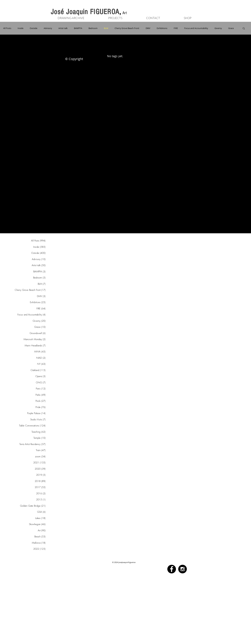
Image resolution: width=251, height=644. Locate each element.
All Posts (7, 28)
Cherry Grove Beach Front (127, 28)
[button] (115, 18)
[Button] (193, 14)
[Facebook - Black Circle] (172, 569)
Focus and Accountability (196, 28)
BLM (106, 28)
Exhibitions (162, 28)
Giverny (218, 28)
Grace (231, 28)
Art (125, 13)
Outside (34, 28)
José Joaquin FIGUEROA (85, 12)
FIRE (176, 28)
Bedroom (93, 28)
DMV (148, 28)
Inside (20, 28)
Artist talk (63, 28)
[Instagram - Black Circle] (182, 569)
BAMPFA (78, 28)
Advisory (48, 28)
